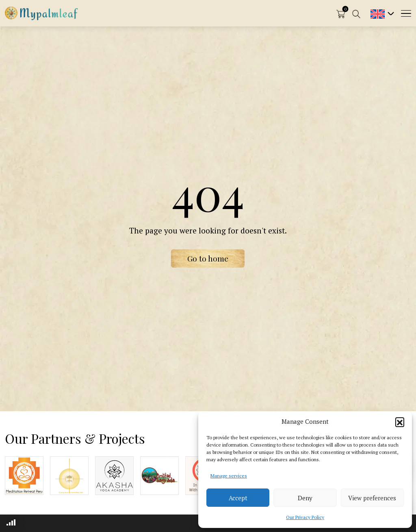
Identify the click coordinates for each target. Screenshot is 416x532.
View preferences (372, 498)
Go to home (208, 258)
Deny (305, 498)
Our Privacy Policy (305, 517)
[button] (400, 422)
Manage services (229, 476)
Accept (238, 498)
